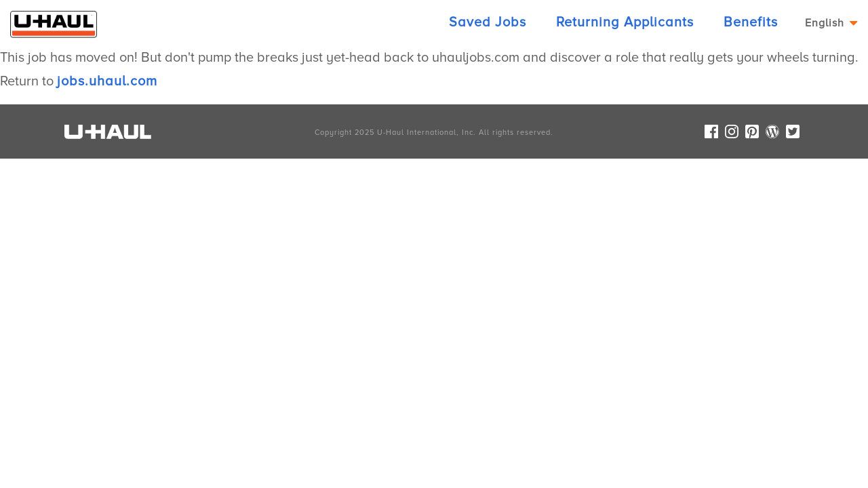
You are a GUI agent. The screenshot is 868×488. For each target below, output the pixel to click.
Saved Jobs (488, 22)
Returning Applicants (625, 22)
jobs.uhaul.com (107, 81)
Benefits (751, 22)
